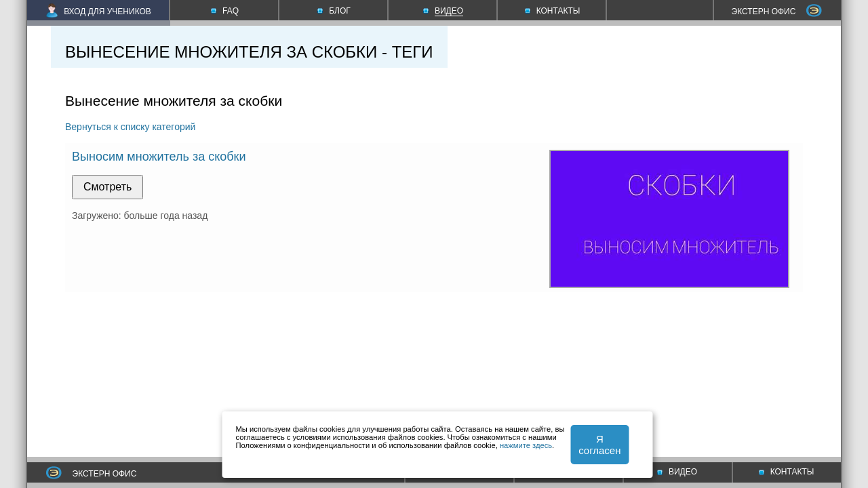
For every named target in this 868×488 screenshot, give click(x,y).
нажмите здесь (526, 445)
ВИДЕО (677, 472)
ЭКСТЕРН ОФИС (777, 12)
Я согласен (599, 445)
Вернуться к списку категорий (130, 127)
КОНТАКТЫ (787, 472)
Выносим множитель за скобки (159, 157)
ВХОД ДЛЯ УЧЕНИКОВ (99, 12)
